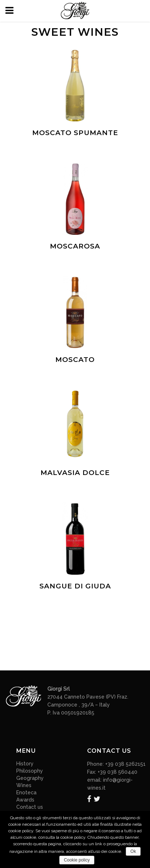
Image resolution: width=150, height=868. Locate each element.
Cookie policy (77, 860)
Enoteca (26, 793)
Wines (24, 785)
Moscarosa (75, 246)
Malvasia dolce (75, 473)
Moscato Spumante (75, 133)
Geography (30, 778)
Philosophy (30, 771)
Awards (25, 800)
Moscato (75, 360)
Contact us (30, 807)
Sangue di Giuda (75, 586)
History (25, 764)
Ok (133, 851)
